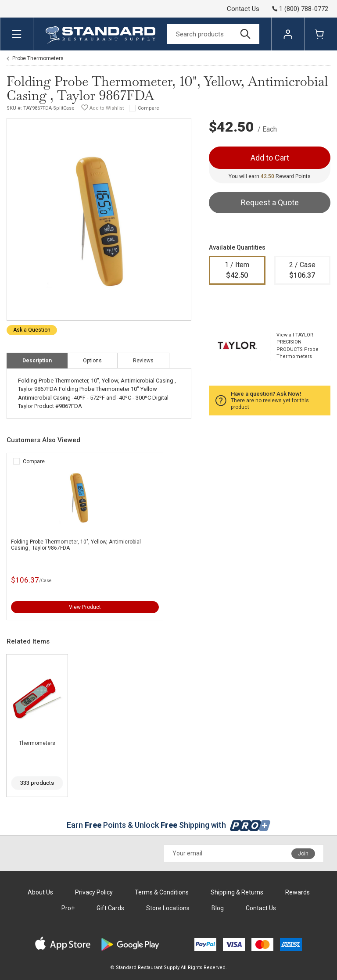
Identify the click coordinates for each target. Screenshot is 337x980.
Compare (149, 108)
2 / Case (303, 271)
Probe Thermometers (38, 58)
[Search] (213, 34)
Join (303, 854)
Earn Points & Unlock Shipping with (169, 825)
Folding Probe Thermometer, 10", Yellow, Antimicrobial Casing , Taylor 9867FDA (76, 545)
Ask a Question (32, 330)
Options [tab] (92, 361)
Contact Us (243, 9)
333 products (37, 783)
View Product (85, 607)
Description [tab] (37, 361)
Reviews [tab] (143, 361)
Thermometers (37, 743)
